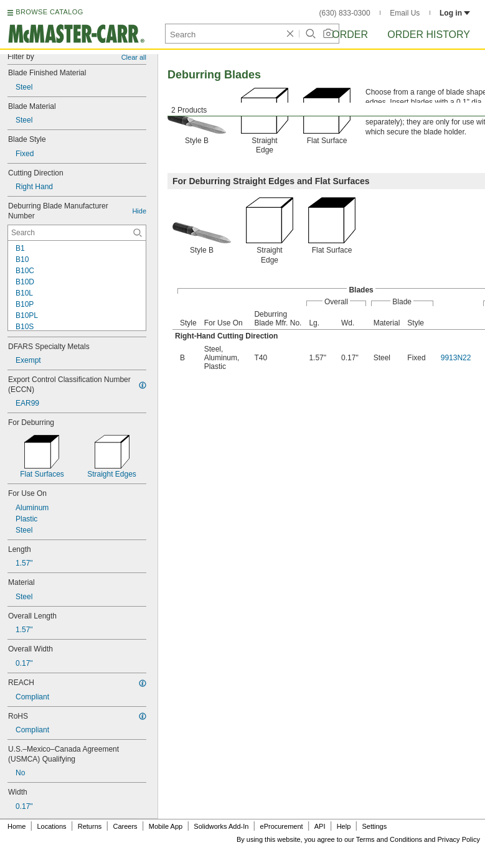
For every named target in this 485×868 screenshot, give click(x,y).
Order (350, 35)
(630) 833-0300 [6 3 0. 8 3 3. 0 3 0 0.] (345, 13)
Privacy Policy (459, 839)
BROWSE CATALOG (49, 12)
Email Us (405, 13)
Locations (52, 826)
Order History (429, 35)
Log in (455, 13)
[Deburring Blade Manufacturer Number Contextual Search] (77, 233)
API (320, 826)
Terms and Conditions (389, 839)
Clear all (134, 57)
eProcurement (282, 826)
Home (16, 826)
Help (344, 826)
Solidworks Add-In (221, 826)
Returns (90, 826)
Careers (125, 826)
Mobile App (166, 826)
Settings (374, 826)
